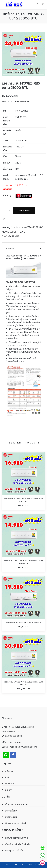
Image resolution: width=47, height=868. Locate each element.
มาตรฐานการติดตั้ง (14, 850)
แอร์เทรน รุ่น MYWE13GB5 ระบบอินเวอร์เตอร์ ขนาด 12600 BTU (23, 500)
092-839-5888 (15, 736)
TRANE (21, 232)
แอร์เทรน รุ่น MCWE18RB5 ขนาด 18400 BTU (24, 623)
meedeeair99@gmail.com (23, 747)
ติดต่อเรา (10, 784)
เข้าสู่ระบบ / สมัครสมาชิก (17, 804)
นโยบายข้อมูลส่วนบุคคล (16, 838)
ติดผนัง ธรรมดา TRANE (23, 227)
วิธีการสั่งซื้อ (11, 811)
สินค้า (8, 777)
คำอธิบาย (10, 248)
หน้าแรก (9, 771)
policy (8, 790)
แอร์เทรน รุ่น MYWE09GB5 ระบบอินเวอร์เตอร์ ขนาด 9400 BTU (23, 562)
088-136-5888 (14, 742)
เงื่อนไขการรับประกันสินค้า (17, 844)
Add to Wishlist (4, 219)
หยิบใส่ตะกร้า (24, 211)
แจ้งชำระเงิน (11, 817)
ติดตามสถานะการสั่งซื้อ (16, 823)
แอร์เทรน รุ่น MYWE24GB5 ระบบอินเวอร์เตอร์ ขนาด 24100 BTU (24, 683)
